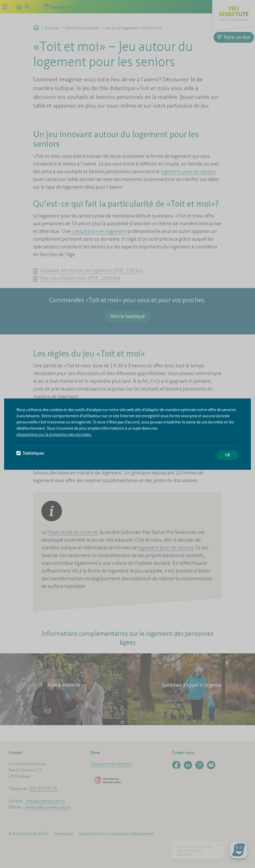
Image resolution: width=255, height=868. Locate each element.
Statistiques (30, 453)
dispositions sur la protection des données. (54, 434)
